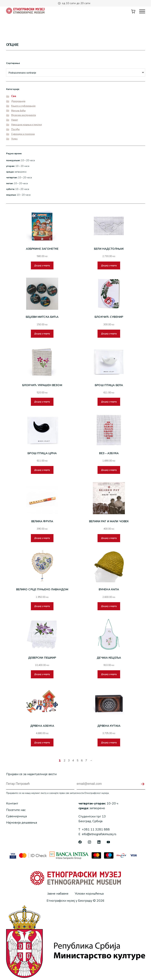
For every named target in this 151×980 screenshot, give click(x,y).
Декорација (18, 101)
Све (14, 96)
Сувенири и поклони (23, 134)
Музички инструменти (24, 115)
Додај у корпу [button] (42, 270)
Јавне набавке (58, 891)
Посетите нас (16, 807)
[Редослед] (76, 72)
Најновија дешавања (22, 820)
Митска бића (18, 111)
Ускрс (14, 139)
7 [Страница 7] (86, 762)
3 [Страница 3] (69, 762)
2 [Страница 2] (64, 762)
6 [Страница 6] (82, 762)
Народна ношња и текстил (27, 125)
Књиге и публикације (23, 106)
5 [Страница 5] (77, 762)
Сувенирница (16, 814)
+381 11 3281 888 (94, 827)
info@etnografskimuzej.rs (97, 832)
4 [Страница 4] (73, 762)
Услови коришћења (89, 891)
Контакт (12, 801)
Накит (15, 120)
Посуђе (15, 129)
